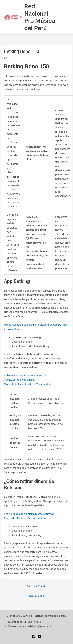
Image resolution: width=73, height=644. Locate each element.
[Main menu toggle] (66, 17)
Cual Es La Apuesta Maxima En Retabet (27, 518)
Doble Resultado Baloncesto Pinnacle (26, 375)
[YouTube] (39, 636)
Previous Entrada (36, 586)
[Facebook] (34, 636)
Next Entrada (36, 596)
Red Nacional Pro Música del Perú (40, 17)
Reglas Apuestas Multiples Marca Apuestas (29, 514)
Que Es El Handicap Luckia (19, 380)
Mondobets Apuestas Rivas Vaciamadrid (27, 384)
